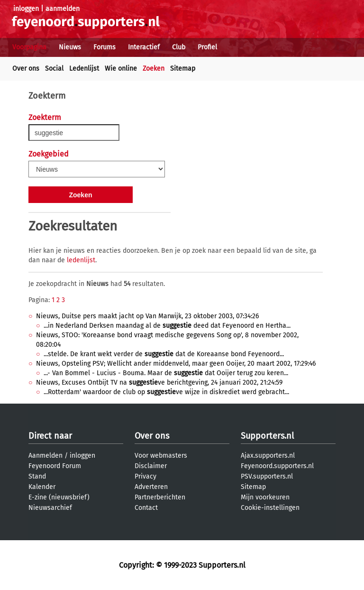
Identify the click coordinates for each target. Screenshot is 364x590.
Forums (105, 47)
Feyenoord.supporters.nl (277, 466)
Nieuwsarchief (50, 508)
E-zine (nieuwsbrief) (59, 497)
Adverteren (151, 487)
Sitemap (183, 69)
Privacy (146, 476)
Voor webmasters (161, 456)
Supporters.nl (267, 436)
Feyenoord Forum (55, 466)
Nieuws (70, 47)
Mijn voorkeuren (265, 497)
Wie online (121, 69)
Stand (37, 476)
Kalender (42, 487)
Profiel (207, 47)
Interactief (144, 47)
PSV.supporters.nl (267, 476)
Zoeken (154, 69)
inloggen (26, 9)
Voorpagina (29, 47)
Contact (146, 508)
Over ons (26, 69)
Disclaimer (151, 466)
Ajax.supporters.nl (268, 456)
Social (54, 69)
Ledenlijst (84, 69)
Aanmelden (45, 456)
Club (179, 47)
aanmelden (63, 9)
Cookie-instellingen (270, 508)
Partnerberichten (160, 497)
